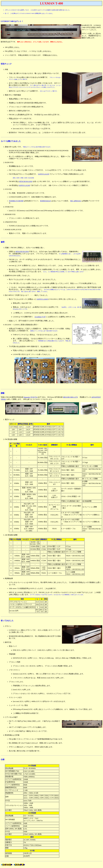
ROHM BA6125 (45, 201)
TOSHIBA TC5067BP (16, 201)
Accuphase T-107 (40, 317)
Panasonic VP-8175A (30, 397)
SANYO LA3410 (42, 299)
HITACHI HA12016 (26, 181)
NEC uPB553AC (76, 201)
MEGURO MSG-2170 (70, 397)
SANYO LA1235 (44, 174)
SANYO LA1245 (24, 185)
